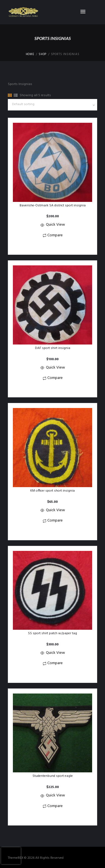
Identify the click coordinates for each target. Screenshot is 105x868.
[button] (53, 246)
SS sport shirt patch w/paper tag (53, 633)
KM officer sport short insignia (53, 491)
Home (30, 55)
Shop (43, 55)
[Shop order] (53, 105)
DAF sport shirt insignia (53, 348)
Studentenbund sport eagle (53, 776)
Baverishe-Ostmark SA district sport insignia (53, 206)
